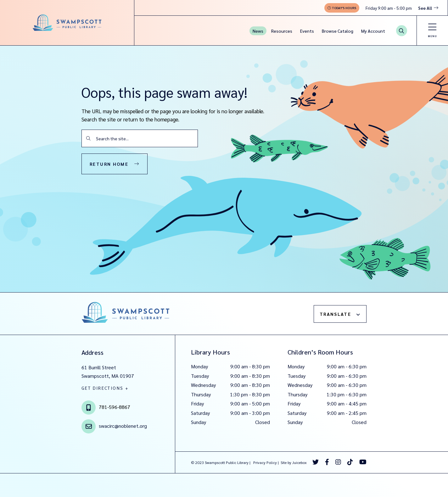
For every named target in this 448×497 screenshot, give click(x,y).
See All (425, 8)
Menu (432, 36)
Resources (282, 31)
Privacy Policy (265, 462)
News (258, 31)
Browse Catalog (338, 31)
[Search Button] (402, 31)
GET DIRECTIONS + (105, 388)
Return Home (109, 164)
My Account (373, 31)
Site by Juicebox (294, 462)
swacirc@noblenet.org (123, 426)
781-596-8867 (115, 407)
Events (307, 31)
